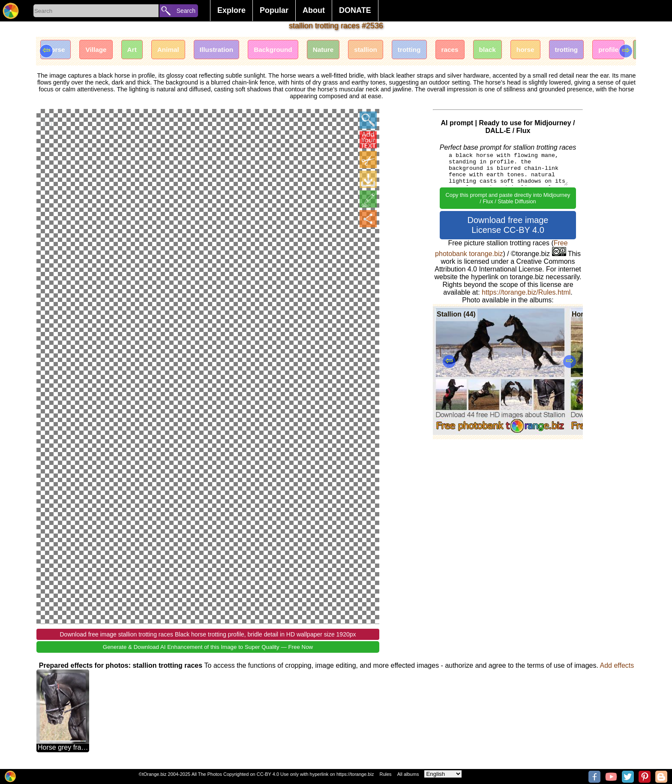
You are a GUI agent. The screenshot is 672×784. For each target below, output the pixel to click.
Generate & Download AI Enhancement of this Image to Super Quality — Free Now (208, 647)
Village (100, 50)
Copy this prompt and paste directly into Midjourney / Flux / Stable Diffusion (508, 198)
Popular (274, 10)
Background (288, 50)
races (476, 50)
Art (138, 50)
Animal (177, 50)
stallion (386, 50)
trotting (432, 50)
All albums (408, 774)
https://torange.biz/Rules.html (526, 292)
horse (556, 50)
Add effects (617, 665)
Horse (57, 50)
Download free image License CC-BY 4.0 (508, 225)
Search (186, 11)
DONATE (355, 10)
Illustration (228, 50)
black (516, 50)
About (314, 10)
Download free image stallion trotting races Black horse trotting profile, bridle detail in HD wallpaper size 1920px (208, 634)
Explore (231, 10)
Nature (341, 50)
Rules (385, 774)
